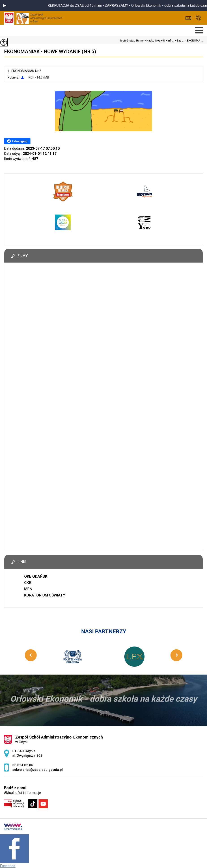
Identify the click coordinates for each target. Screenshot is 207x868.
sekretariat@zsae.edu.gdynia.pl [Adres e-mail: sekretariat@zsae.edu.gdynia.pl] (38, 770)
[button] (4, 6)
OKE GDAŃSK (36, 576)
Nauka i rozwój (154, 41)
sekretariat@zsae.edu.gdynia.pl (188, 18)
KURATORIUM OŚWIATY (45, 595)
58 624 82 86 (198, 18)
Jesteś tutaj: (128, 41)
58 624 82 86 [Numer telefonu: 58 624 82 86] (23, 765)
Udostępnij (17, 141)
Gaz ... (179, 41)
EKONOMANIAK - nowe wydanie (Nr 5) (50, 52)
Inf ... (169, 41)
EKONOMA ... (194, 41)
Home (140, 41)
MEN (28, 589)
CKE (28, 583)
